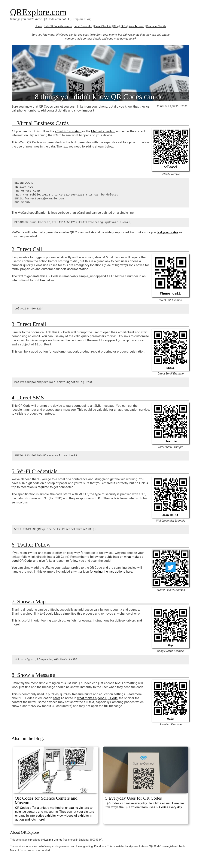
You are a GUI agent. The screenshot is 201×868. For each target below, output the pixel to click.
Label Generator (83, 26)
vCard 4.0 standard (68, 131)
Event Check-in (103, 26)
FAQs (124, 26)
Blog (116, 26)
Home (38, 26)
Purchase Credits (156, 26)
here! (56, 698)
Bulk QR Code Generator (58, 26)
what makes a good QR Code (97, 698)
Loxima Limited (53, 840)
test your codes (167, 232)
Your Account (136, 26)
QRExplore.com (38, 12)
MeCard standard (103, 131)
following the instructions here (111, 571)
